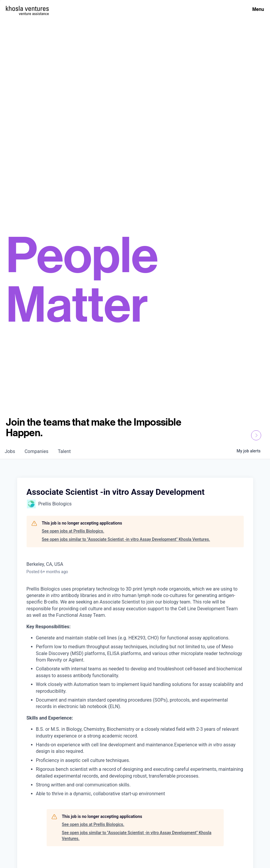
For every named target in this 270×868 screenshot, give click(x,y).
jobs (10, 451)
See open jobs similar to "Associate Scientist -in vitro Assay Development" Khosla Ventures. (126, 539)
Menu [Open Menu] (258, 9)
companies (36, 451)
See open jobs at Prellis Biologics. (73, 531)
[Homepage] (27, 8)
